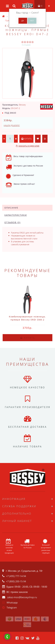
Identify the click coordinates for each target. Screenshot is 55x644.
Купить (26, 139)
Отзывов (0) (12, 222)
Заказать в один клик (29, 146)
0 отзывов (26, 45)
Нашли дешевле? (12, 125)
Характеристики (16, 215)
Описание (11, 208)
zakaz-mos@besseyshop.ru (22, 597)
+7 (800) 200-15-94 (16, 581)
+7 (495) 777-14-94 (16, 576)
